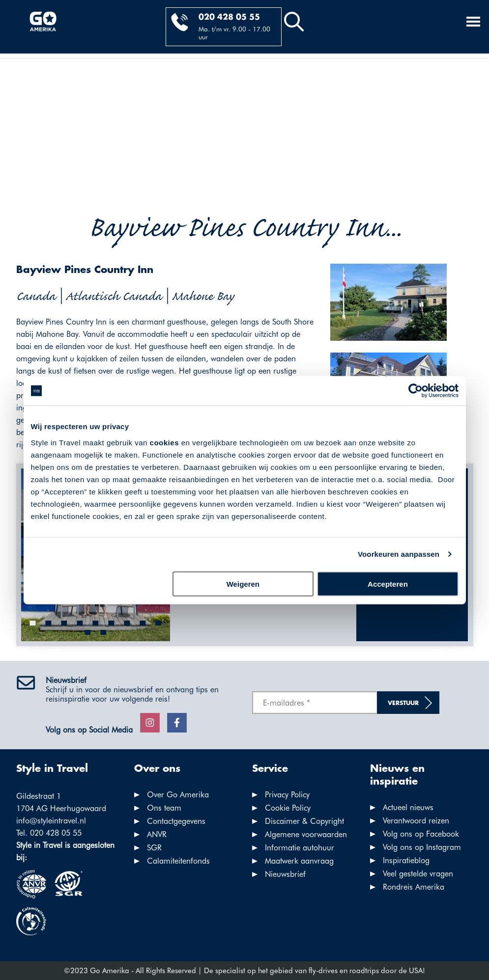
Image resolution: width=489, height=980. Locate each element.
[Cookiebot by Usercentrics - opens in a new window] (416, 391)
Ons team (164, 808)
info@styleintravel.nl (51, 821)
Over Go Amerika (178, 795)
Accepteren (388, 584)
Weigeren (243, 584)
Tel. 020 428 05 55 (49, 833)
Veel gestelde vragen (418, 874)
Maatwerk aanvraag (299, 861)
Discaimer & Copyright (304, 821)
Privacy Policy (287, 795)
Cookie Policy (288, 808)
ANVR (157, 834)
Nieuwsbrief (285, 874)
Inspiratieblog (406, 860)
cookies (164, 442)
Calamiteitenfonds (178, 861)
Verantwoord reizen (416, 821)
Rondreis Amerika (414, 887)
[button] (32, 623)
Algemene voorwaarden (306, 834)
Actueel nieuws (408, 807)
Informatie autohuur (300, 848)
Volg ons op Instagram (422, 847)
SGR (154, 848)
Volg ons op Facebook (421, 834)
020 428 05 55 (229, 17)
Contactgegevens (176, 821)
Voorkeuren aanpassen (399, 554)
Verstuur (403, 703)
